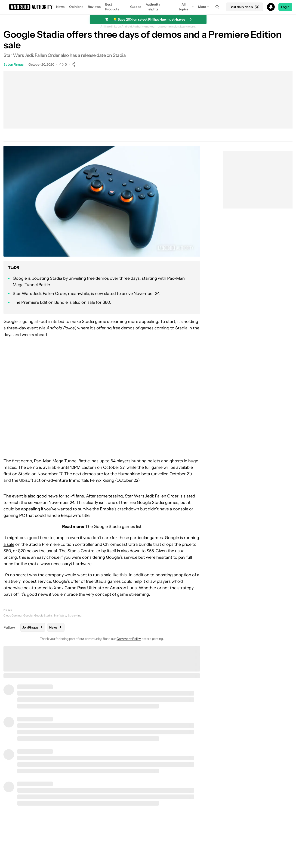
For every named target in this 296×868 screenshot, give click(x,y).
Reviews (94, 7)
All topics (184, 7)
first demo (22, 461)
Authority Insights (153, 7)
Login (285, 7)
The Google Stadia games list (113, 527)
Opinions (76, 7)
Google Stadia (43, 615)
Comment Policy (129, 639)
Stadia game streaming (104, 322)
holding (191, 322)
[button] (148, 7)
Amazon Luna (123, 588)
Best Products (112, 7)
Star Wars (60, 615)
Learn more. (188, 27)
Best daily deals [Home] (244, 7)
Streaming (75, 615)
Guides (136, 7)
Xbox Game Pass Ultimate (79, 588)
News (60, 7)
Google (28, 615)
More (202, 7)
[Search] (217, 7)
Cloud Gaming (12, 615)
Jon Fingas (16, 64)
